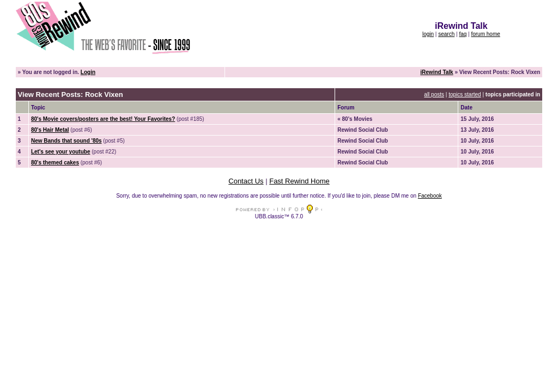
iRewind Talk (436, 72)
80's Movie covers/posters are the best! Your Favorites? (103, 119)
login (428, 34)
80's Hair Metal (50, 130)
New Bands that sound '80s (66, 141)
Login (88, 72)
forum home (485, 34)
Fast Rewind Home (299, 181)
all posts (434, 94)
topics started (465, 94)
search (446, 34)
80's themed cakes (55, 163)
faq (463, 34)
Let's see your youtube (61, 152)
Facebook (430, 196)
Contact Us (246, 181)
